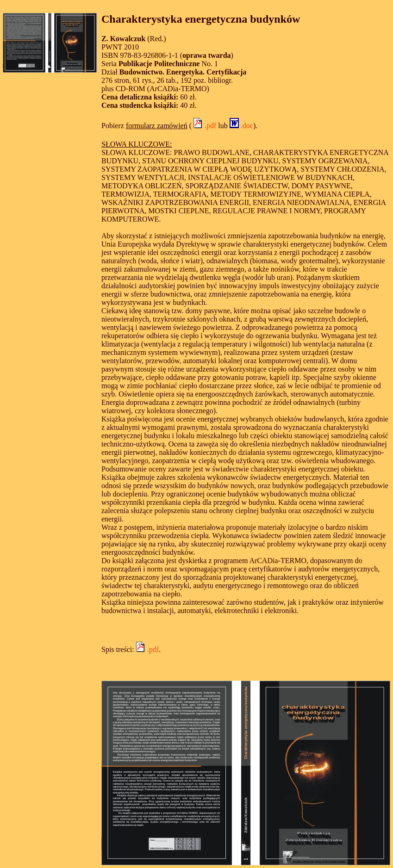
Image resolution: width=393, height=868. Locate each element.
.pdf (204, 126)
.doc (241, 126)
